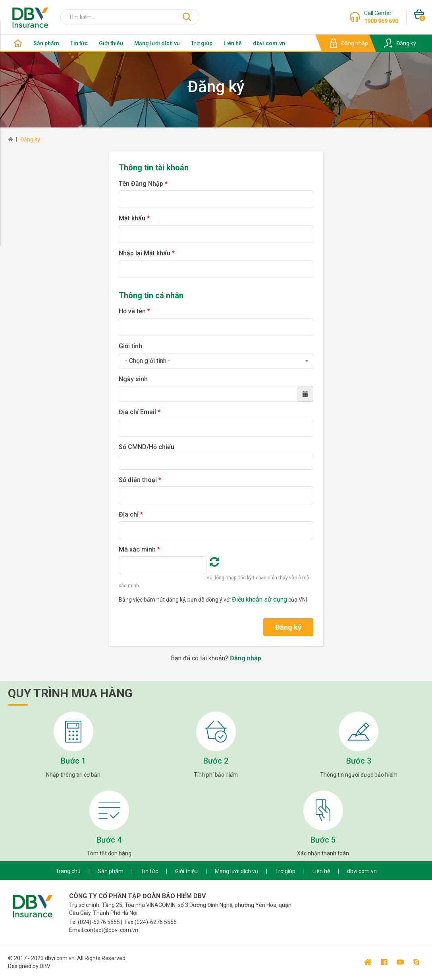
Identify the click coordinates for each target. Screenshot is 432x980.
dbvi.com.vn (269, 43)
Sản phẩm (46, 43)
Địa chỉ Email (140, 412)
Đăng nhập (246, 658)
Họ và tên (134, 311)
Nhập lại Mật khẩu (147, 253)
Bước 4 (109, 840)
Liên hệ (233, 43)
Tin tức (79, 43)
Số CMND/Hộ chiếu (147, 447)
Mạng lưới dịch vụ (157, 43)
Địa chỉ (131, 514)
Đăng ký (30, 139)
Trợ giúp (202, 43)
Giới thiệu (111, 43)
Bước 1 (73, 761)
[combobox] (216, 361)
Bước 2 (216, 761)
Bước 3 (359, 761)
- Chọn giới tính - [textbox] (148, 361)
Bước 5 (323, 840)
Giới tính (130, 346)
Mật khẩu (134, 218)
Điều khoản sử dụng (259, 599)
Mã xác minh (139, 549)
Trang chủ (68, 871)
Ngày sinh (133, 379)
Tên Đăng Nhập (143, 184)
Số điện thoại (140, 480)
